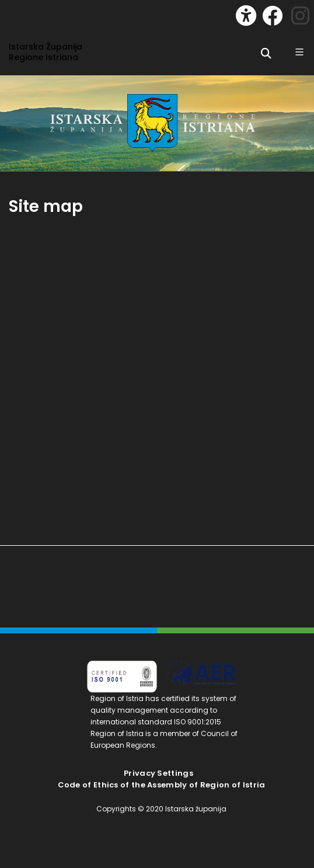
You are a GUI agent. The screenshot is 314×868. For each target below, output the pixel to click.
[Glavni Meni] (299, 52)
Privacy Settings (158, 773)
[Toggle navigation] (21, 13)
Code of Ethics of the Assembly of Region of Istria (162, 785)
